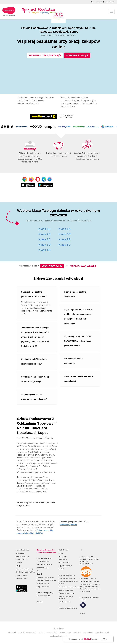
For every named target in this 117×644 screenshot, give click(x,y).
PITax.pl (82, 591)
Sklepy (18, 566)
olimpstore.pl (31, 632)
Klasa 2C (44, 234)
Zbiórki (39, 574)
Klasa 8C (65, 245)
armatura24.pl (52, 632)
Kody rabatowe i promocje (24, 569)
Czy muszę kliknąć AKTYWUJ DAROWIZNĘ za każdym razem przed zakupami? (78, 341)
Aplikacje (19, 563)
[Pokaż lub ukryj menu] (111, 12)
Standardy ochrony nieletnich (69, 587)
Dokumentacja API (43, 596)
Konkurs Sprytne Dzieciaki (68, 608)
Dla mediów (63, 559)
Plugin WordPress (43, 587)
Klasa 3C (44, 239)
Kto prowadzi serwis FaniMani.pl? (73, 361)
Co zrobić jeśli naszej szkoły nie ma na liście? (79, 379)
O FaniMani (62, 556)
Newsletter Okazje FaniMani (25, 572)
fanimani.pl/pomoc (68, 525)
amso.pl (21, 632)
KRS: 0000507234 (86, 564)
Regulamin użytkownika (67, 575)
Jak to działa (20, 553)
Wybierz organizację (23, 556)
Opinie (61, 553)
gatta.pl (41, 632)
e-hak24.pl (77, 632)
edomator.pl (88, 632)
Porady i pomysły (21, 575)
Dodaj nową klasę (52, 266)
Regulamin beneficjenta (67, 578)
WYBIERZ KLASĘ (77, 55)
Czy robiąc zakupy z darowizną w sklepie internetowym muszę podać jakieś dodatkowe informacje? (78, 317)
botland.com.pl (65, 632)
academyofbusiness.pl (58, 636)
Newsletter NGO (43, 568)
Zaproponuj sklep (21, 578)
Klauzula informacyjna (66, 593)
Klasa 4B (44, 250)
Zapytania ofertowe (65, 566)
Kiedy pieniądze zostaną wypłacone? (75, 294)
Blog (39, 571)
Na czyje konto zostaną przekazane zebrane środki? (34, 294)
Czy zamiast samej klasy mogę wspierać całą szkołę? (35, 379)
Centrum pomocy (21, 559)
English (83, 613)
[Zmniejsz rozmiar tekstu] (109, 2)
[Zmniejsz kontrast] (96, 2)
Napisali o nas (63, 550)
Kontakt (61, 569)
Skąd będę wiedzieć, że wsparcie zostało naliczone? (34, 397)
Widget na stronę (43, 584)
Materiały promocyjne (44, 565)
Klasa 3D (44, 245)
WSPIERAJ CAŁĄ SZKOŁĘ (45, 55)
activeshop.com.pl (102, 632)
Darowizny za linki (47, 580)
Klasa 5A (65, 229)
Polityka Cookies (64, 602)
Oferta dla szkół (64, 563)
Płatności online (46, 577)
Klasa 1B (44, 229)
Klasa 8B (65, 239)
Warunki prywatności (66, 590)
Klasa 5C (65, 234)
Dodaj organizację (43, 561)
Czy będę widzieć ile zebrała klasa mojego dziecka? (34, 362)
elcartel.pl (12, 632)
